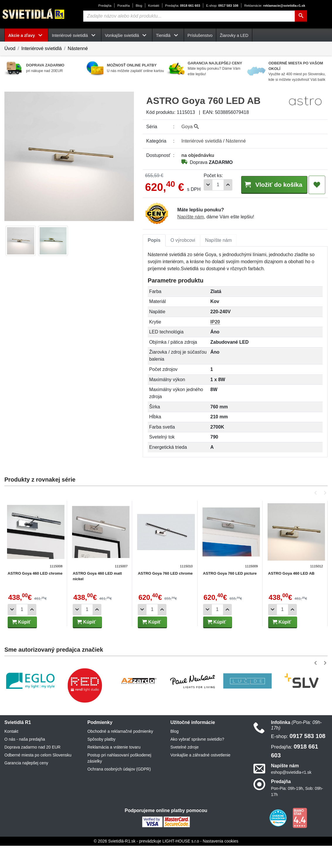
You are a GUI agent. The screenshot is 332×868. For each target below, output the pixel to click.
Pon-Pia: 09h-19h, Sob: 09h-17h (297, 814)
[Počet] (212, 208)
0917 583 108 (222, 6)
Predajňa (105, 6)
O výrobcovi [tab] (183, 263)
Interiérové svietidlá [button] (75, 35)
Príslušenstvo (200, 35)
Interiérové (202, 141)
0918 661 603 (183, 6)
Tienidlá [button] (168, 35)
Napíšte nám (191, 239)
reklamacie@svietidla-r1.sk (275, 6)
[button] (317, 515)
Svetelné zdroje (185, 770)
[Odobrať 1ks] (202, 208)
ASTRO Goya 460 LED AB (289, 596)
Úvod (10, 48)
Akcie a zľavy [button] (26, 35)
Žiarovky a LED (234, 35)
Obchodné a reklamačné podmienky (120, 754)
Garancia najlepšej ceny (26, 785)
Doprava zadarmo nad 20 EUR (32, 770)
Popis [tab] (154, 263)
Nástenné (78, 48)
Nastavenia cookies (221, 863)
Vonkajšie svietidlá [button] (127, 35)
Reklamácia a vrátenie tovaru (114, 770)
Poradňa (123, 6)
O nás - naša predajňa (25, 762)
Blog (139, 6)
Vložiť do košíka (271, 208)
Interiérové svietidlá (42, 48)
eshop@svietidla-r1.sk (291, 795)
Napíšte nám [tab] (218, 263)
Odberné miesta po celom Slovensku (38, 778)
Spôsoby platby (101, 762)
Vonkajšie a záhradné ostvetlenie (201, 778)
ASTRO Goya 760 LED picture (229, 596)
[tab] (154, 263)
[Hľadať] (301, 16)
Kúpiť (21, 644)
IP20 (215, 344)
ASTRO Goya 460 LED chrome (35, 596)
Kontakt (154, 6)
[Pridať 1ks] (222, 208)
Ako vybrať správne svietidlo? (197, 762)
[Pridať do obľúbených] (317, 208)
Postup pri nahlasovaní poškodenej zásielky (119, 781)
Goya (190, 127)
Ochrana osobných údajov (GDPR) (119, 792)
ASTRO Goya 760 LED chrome (164, 596)
